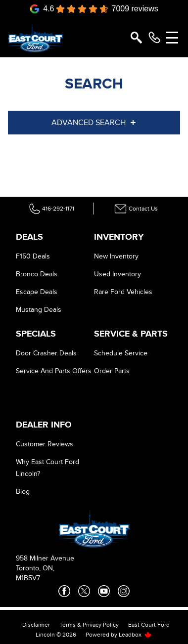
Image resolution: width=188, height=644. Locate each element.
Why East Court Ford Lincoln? (47, 468)
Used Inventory (117, 274)
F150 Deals (33, 256)
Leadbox (135, 635)
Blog (23, 492)
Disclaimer (36, 625)
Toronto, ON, (35, 568)
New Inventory (116, 256)
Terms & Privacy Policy (89, 625)
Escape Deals (37, 292)
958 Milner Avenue (45, 558)
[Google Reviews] (94, 9)
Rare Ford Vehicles (123, 292)
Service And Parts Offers (54, 371)
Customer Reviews (45, 444)
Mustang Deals (39, 310)
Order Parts (112, 371)
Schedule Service (121, 353)
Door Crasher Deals (46, 353)
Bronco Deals (37, 274)
